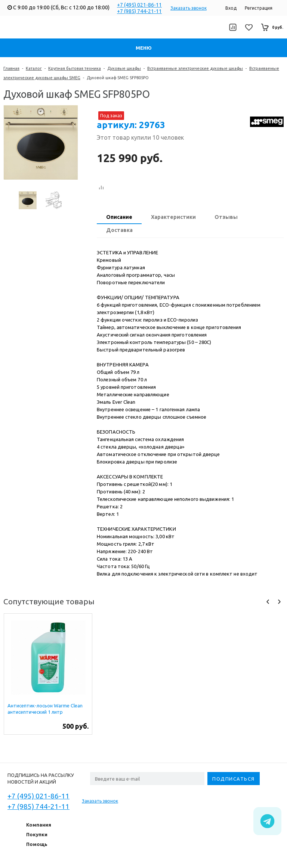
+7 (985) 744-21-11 (139, 11)
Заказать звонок (189, 8)
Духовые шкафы (124, 68)
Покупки (37, 834)
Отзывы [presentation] (226, 217)
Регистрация (259, 8)
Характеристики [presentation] (173, 217)
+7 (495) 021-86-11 (139, 5)
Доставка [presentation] (119, 230)
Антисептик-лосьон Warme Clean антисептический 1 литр (45, 709)
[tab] (119, 218)
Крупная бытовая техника (75, 68)
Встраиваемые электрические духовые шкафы (195, 68)
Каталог (34, 68)
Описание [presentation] (119, 217)
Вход (231, 8)
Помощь (37, 844)
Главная (11, 68)
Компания (39, 825)
